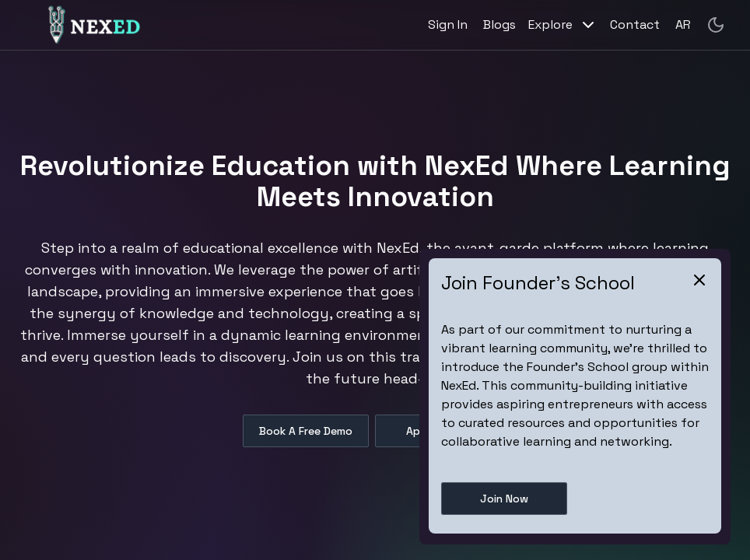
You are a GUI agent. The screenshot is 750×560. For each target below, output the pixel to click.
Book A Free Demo (306, 431)
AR (683, 24)
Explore (563, 25)
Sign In (448, 24)
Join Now (504, 499)
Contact (635, 24)
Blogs (499, 24)
